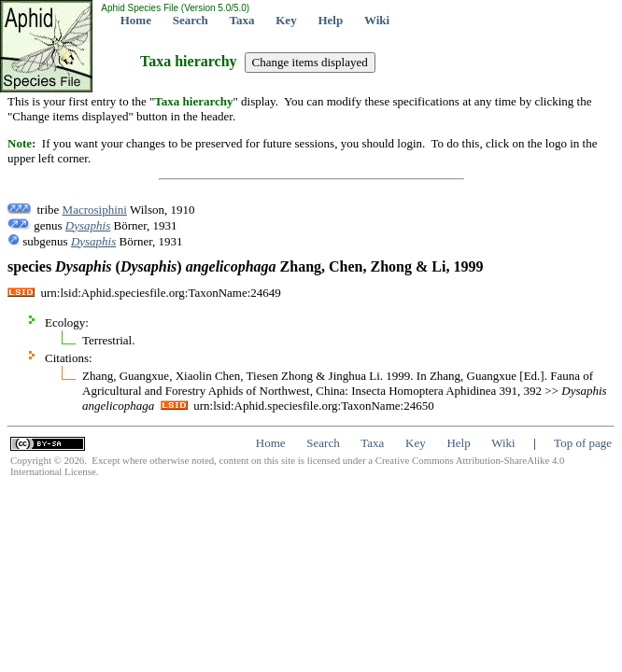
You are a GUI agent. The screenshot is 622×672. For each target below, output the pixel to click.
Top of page (583, 443)
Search (191, 20)
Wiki (377, 20)
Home (136, 20)
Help (330, 20)
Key (286, 20)
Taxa (242, 20)
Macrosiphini (95, 210)
